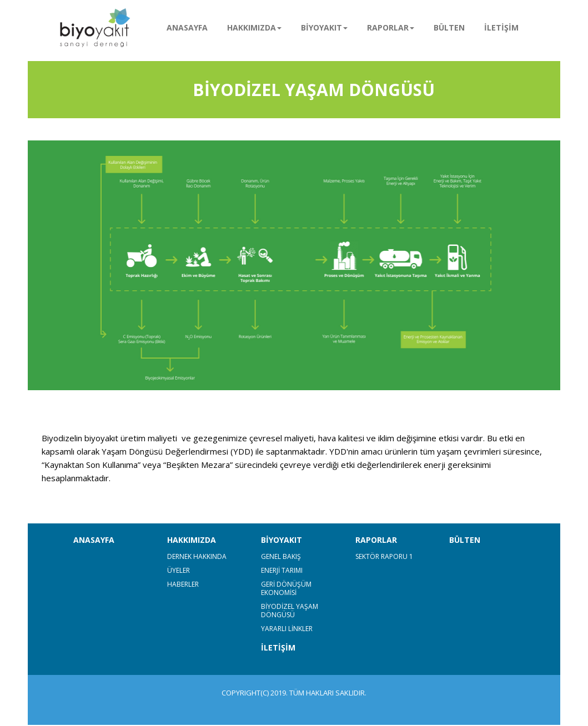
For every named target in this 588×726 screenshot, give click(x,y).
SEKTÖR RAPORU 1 (384, 556)
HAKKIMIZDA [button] (254, 27)
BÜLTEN (449, 27)
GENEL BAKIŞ (281, 556)
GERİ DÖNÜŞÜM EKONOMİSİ (286, 588)
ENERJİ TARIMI (282, 570)
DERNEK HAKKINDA (197, 556)
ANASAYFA (187, 27)
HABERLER (183, 584)
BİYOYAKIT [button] (324, 27)
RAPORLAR (376, 540)
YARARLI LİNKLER (287, 629)
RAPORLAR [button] (391, 27)
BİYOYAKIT (282, 540)
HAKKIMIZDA (192, 540)
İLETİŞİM (501, 27)
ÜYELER (179, 570)
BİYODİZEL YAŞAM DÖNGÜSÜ (290, 611)
